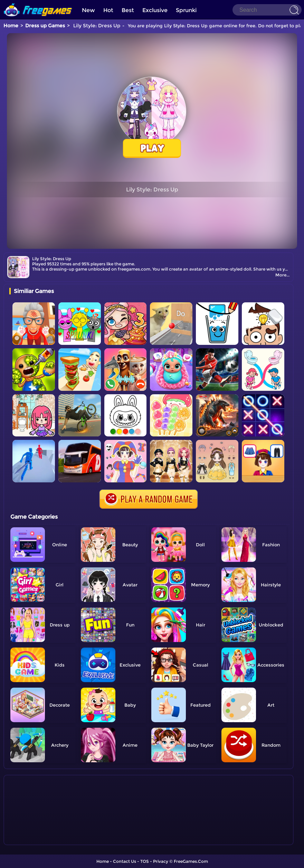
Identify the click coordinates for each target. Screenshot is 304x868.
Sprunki (186, 10)
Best (128, 10)
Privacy (161, 861)
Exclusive (155, 10)
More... (282, 275)
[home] (38, 3)
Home (11, 26)
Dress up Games (45, 26)
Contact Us (125, 861)
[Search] (267, 10)
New (88, 10)
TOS (145, 861)
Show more (32, 840)
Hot (108, 10)
